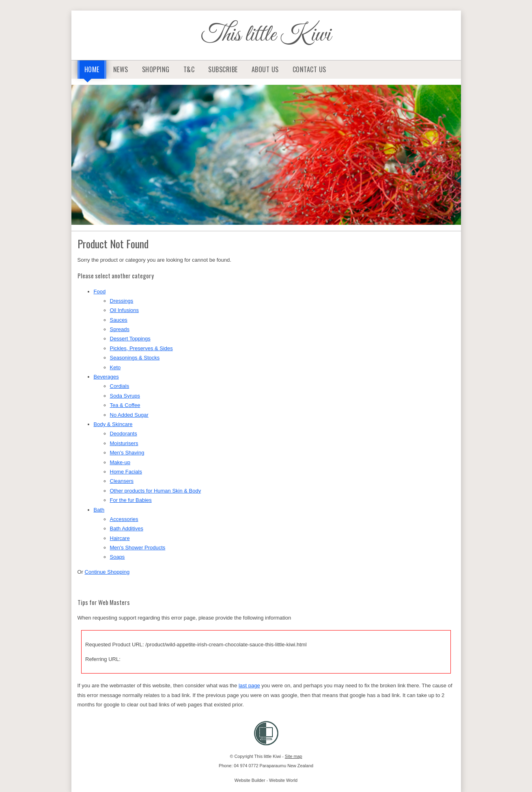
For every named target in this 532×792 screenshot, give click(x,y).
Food (100, 292)
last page (249, 685)
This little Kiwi (266, 35)
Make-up (120, 462)
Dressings (122, 301)
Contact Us (309, 69)
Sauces (119, 320)
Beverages (106, 377)
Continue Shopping (107, 572)
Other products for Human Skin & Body (156, 491)
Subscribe (223, 69)
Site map (294, 756)
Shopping (156, 69)
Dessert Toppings (130, 339)
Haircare (120, 538)
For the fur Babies (131, 500)
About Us (265, 69)
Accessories (124, 519)
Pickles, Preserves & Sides (141, 348)
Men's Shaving (127, 453)
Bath (99, 510)
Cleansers (122, 481)
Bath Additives (127, 528)
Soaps (117, 557)
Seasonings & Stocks (135, 358)
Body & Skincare (113, 424)
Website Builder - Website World (266, 780)
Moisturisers (124, 443)
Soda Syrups (125, 396)
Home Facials (126, 472)
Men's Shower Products (138, 548)
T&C (189, 69)
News (121, 69)
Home (92, 69)
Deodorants (124, 434)
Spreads (120, 329)
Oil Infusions (125, 310)
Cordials (120, 386)
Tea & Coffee (125, 405)
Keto (115, 367)
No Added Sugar (129, 415)
